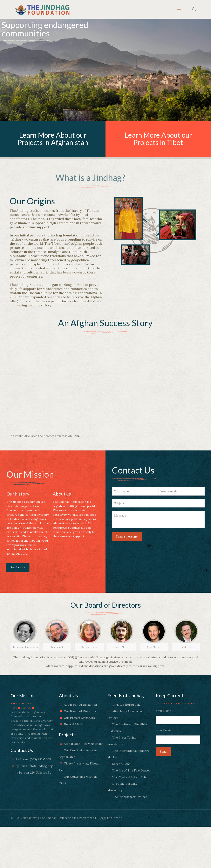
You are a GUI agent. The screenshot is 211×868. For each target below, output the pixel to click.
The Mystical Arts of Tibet (131, 777)
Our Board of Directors (80, 711)
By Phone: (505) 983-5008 (33, 759)
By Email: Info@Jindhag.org (34, 766)
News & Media (74, 724)
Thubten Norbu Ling (127, 705)
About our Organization (80, 705)
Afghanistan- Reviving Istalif (83, 744)
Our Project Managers (79, 718)
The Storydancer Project (130, 797)
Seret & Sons (121, 764)
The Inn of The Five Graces (131, 770)
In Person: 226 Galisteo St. (33, 773)
